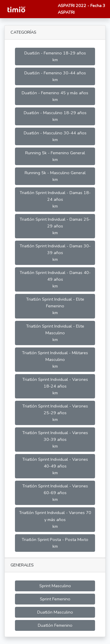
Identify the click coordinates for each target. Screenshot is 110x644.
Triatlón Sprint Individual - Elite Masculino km (55, 333)
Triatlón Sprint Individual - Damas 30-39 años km (55, 253)
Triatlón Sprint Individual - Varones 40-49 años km (55, 466)
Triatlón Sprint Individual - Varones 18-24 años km (55, 386)
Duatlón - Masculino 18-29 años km (55, 116)
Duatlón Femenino (55, 625)
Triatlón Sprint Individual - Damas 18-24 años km (55, 199)
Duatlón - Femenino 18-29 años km (55, 56)
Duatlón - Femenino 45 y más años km (55, 96)
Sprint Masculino (55, 586)
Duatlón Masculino (55, 612)
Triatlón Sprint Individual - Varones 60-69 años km (55, 493)
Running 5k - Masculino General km (55, 176)
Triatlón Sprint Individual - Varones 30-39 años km (55, 439)
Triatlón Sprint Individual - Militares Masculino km (55, 359)
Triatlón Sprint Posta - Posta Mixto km (55, 543)
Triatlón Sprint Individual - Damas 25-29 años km (55, 226)
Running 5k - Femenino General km (55, 156)
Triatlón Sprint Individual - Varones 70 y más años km (55, 519)
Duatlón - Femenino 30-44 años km (55, 76)
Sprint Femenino (55, 599)
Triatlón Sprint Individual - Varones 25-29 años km (55, 413)
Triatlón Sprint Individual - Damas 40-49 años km (55, 279)
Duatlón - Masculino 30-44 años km (55, 136)
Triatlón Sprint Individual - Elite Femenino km (55, 306)
